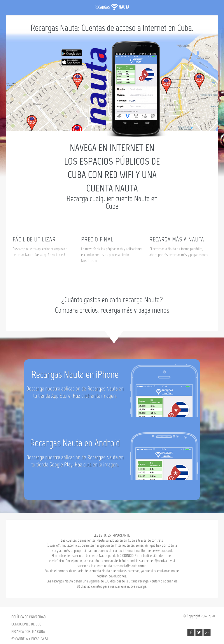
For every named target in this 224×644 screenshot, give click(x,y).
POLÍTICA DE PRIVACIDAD (29, 617)
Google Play (61, 471)
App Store (61, 402)
